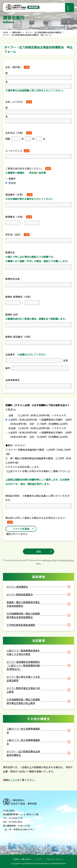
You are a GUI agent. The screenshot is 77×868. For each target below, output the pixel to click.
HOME (5, 32)
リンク (39, 859)
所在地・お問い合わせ (22, 859)
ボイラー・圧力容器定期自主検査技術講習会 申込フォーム (27, 35)
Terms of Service (67, 560)
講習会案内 (17, 32)
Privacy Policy (51, 560)
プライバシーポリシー (55, 859)
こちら (14, 780)
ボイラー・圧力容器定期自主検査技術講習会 (44, 32)
